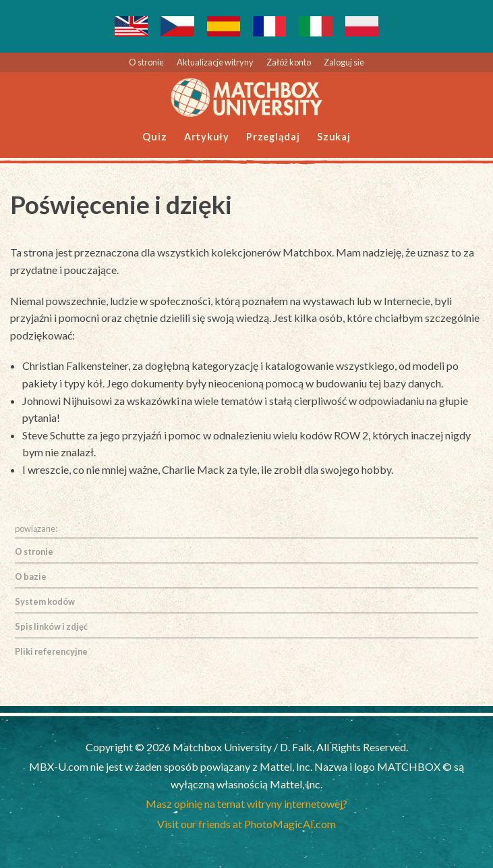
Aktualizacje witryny (215, 62)
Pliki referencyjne (51, 651)
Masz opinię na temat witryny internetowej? (246, 804)
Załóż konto (289, 62)
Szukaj (334, 137)
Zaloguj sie (344, 62)
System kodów (45, 601)
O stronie (146, 62)
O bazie (31, 576)
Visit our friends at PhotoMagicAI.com (246, 824)
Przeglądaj (273, 137)
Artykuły (207, 137)
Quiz (154, 137)
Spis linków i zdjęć (51, 626)
